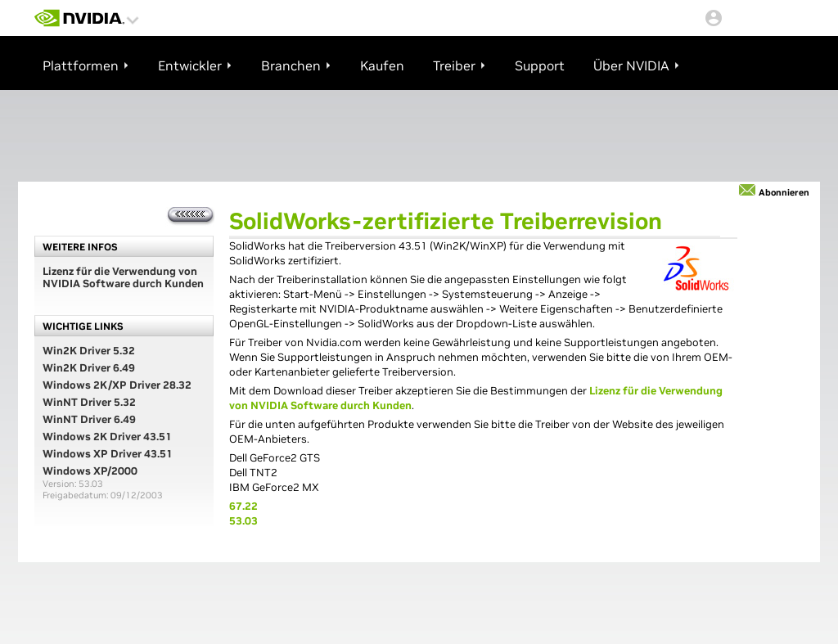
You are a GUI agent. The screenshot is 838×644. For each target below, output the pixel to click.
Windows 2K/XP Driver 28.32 (117, 385)
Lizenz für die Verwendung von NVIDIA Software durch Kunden (123, 277)
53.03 (243, 521)
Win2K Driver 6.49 (89, 368)
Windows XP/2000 (90, 471)
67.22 (243, 506)
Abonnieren (784, 192)
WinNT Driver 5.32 (89, 402)
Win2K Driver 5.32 (89, 351)
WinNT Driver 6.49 (89, 419)
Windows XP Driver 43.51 (108, 454)
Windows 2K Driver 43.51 (107, 437)
